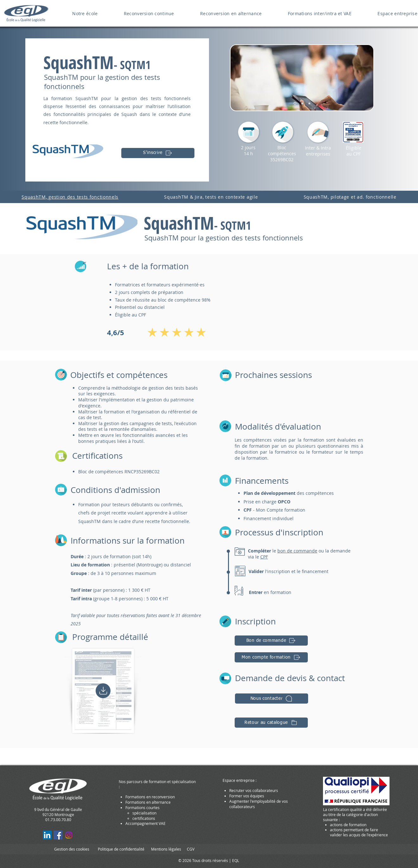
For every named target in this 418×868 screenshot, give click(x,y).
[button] (272, 699)
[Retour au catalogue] (271, 723)
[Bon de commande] (271, 641)
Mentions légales (166, 849)
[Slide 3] (309, 103)
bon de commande (297, 551)
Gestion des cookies (72, 849)
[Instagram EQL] (69, 835)
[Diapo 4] (295, 103)
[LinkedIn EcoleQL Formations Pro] (47, 835)
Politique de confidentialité (121, 849)
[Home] (103, 691)
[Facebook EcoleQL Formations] (58, 835)
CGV (191, 849)
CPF (264, 557)
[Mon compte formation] (271, 657)
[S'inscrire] (158, 153)
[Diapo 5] (302, 103)
